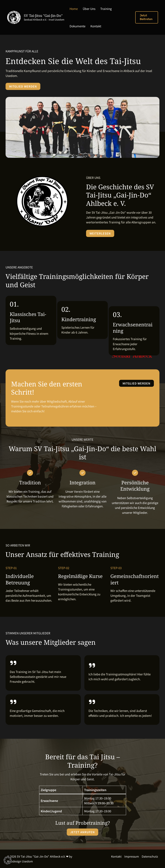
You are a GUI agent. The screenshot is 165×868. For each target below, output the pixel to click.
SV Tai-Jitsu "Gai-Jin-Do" (43, 16)
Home (72, 9)
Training (100, 9)
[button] (146, 17)
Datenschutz (150, 856)
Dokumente (117, 9)
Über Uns (85, 9)
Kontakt (73, 26)
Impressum (132, 856)
